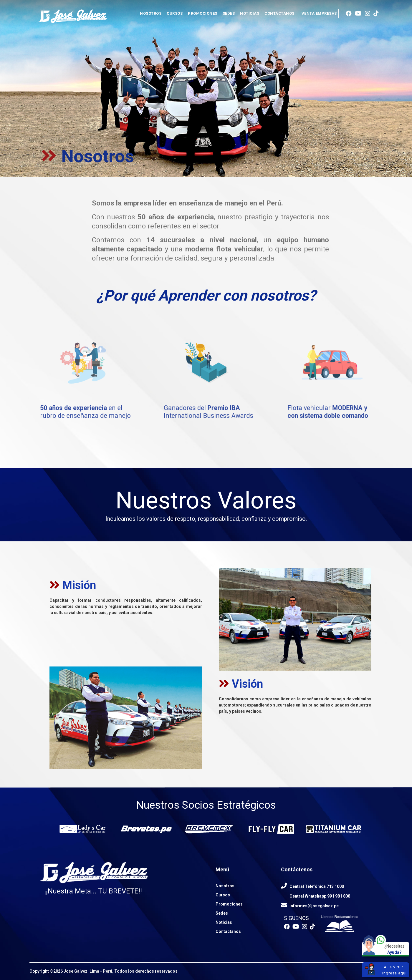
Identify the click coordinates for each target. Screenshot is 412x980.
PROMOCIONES (203, 13)
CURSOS (175, 13)
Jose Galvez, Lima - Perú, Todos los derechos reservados (121, 971)
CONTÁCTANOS (279, 13)
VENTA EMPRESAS (319, 13)
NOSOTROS (151, 13)
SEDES (229, 13)
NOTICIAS (250, 13)
